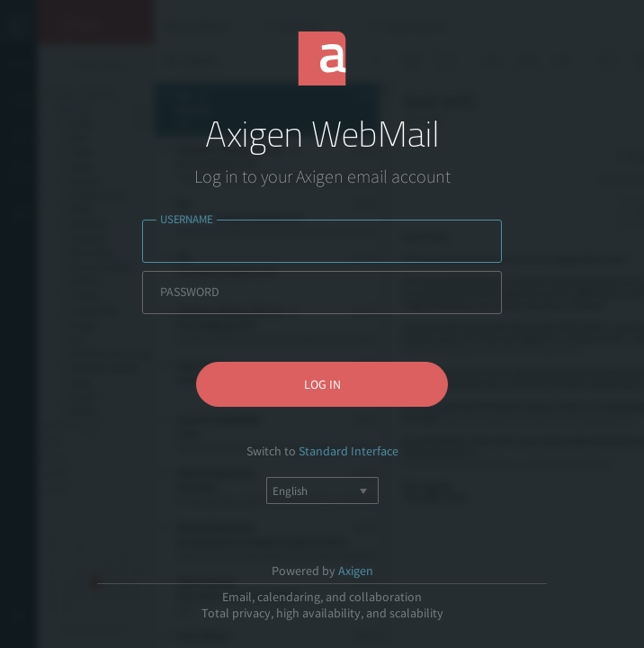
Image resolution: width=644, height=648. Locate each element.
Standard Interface (349, 451)
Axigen (356, 571)
